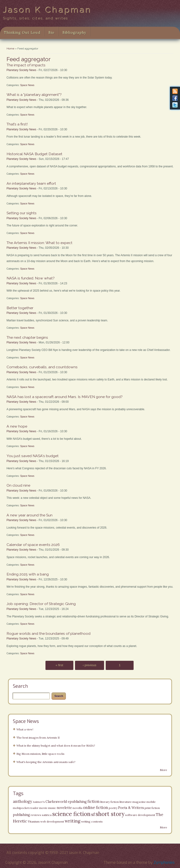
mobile (151, 802)
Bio (52, 33)
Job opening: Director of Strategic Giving (41, 604)
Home (10, 49)
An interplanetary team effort (31, 183)
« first (59, 665)
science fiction (71, 814)
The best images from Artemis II (38, 738)
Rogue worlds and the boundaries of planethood (49, 633)
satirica (47, 815)
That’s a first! (17, 124)
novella (77, 808)
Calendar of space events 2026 (33, 545)
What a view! (25, 729)
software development (140, 815)
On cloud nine (18, 485)
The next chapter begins (27, 337)
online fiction (96, 808)
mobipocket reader (26, 808)
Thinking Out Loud (22, 33)
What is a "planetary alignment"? (34, 95)
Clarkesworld (56, 802)
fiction (94, 801)
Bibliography (75, 33)
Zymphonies (164, 862)
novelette (64, 808)
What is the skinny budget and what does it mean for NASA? (56, 746)
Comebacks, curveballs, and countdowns (42, 367)
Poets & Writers (131, 808)
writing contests (92, 821)
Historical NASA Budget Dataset (34, 154)
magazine (139, 802)
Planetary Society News (21, 70)
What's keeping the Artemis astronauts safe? (46, 762)
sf (93, 814)
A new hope (17, 426)
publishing (21, 815)
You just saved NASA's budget (33, 456)
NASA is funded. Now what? (31, 278)
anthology (22, 801)
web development (52, 821)
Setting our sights (22, 213)
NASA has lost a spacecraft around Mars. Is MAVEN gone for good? (65, 397)
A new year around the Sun (30, 515)
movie (43, 808)
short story (110, 814)
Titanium (34, 821)
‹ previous (90, 665)
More (163, 770)
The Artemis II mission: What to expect (39, 243)
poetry (113, 808)
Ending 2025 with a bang (28, 574)
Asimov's (39, 802)
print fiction (152, 808)
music (52, 808)
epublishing (77, 802)
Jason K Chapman (48, 10)
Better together (20, 308)
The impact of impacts (26, 65)
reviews (36, 815)
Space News (27, 85)
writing (73, 821)
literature (126, 802)
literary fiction (110, 802)
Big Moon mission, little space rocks (40, 754)
